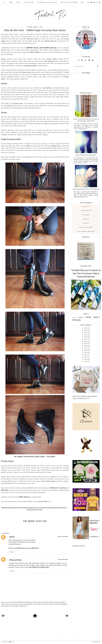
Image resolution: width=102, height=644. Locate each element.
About (18, 2)
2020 (85, 341)
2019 (85, 344)
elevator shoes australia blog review (11, 508)
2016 (85, 350)
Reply (12, 552)
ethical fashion (86, 227)
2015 (86, 352)
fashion (86, 215)
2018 (85, 346)
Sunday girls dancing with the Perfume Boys (86, 189)
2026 (86, 328)
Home (11, 2)
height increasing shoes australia (35, 508)
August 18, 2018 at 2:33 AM (63, 560)
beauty (86, 219)
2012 (86, 359)
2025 (85, 330)
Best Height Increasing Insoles (39, 567)
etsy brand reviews (86, 231)
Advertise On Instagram (69, 2)
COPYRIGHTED (96, 642)
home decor (86, 211)
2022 (86, 337)
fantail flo (6, 642)
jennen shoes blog (60, 508)
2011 (86, 361)
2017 (85, 348)
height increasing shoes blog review (49, 508)
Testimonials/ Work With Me (47, 2)
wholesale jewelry (79, 546)
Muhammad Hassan (16, 560)
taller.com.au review (38, 510)
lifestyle (86, 206)
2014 (86, 355)
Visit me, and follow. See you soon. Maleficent (24, 548)
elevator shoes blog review (23, 508)
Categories (28, 2)
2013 (86, 357)
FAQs (82, 2)
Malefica (12, 537)
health (86, 223)
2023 (85, 335)
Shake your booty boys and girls (86, 155)
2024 (85, 332)
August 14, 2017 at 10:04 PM (63, 537)
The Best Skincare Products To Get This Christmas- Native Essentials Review (86, 273)
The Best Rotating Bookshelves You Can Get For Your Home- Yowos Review (86, 120)
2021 (85, 339)
